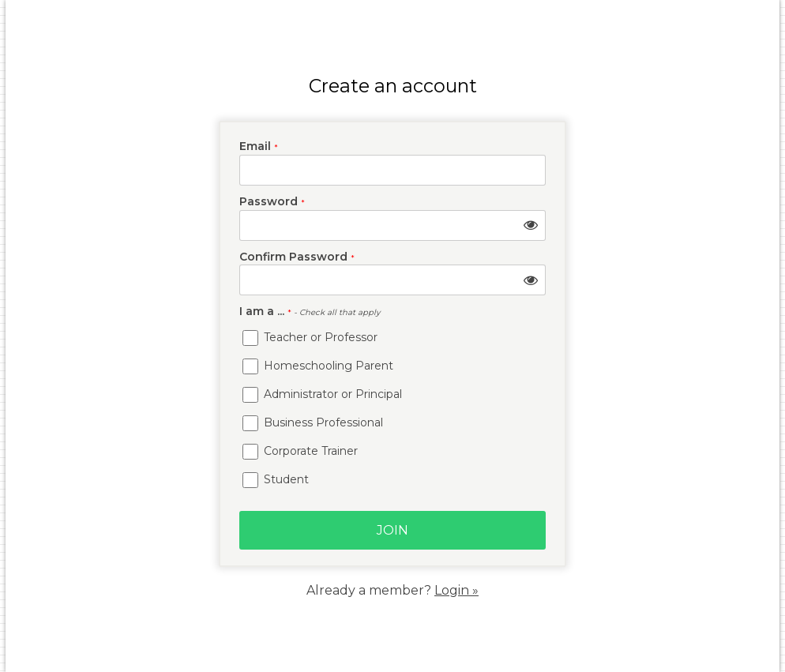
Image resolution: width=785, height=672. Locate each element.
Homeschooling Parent (318, 366)
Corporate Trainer (300, 452)
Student (276, 480)
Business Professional (313, 423)
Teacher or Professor (310, 338)
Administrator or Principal (322, 395)
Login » (456, 590)
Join (392, 530)
